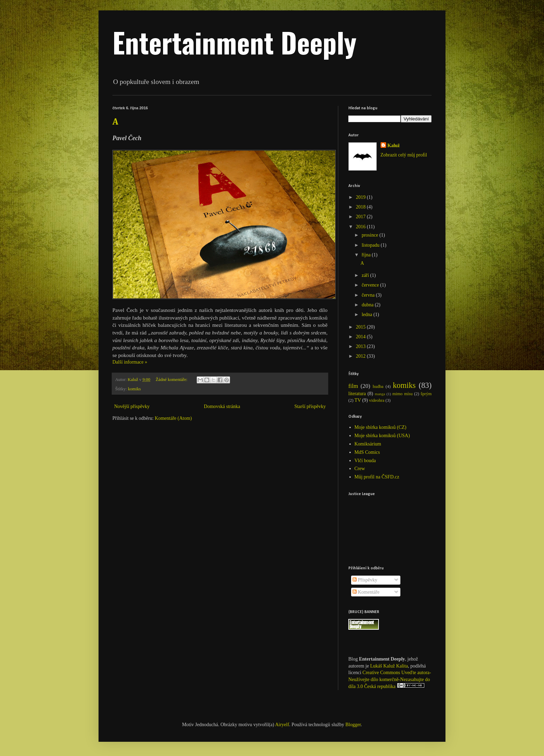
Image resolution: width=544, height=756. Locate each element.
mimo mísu (402, 394)
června (369, 295)
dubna (368, 305)
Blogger (353, 725)
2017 (362, 217)
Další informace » (130, 362)
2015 (362, 327)
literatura (357, 394)
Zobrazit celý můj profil (404, 155)
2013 (362, 346)
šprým (426, 394)
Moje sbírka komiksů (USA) (382, 436)
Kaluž (394, 146)
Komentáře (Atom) (173, 418)
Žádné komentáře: (172, 380)
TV (358, 400)
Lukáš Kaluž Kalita (389, 666)
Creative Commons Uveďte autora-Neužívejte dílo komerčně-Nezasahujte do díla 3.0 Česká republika (390, 679)
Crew (360, 469)
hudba (378, 387)
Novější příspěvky (132, 406)
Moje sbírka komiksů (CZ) (381, 427)
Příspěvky (365, 580)
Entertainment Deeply (235, 42)
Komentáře (366, 592)
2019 (362, 197)
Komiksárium (368, 444)
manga (380, 394)
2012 (362, 356)
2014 (362, 337)
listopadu (371, 245)
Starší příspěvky (310, 406)
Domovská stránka (222, 406)
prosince (370, 235)
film (353, 386)
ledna (367, 315)
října (367, 255)
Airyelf (282, 725)
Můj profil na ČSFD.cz (377, 477)
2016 (362, 227)
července (371, 285)
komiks (134, 389)
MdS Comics (367, 452)
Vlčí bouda (365, 461)
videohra (377, 400)
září (366, 275)
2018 (362, 207)
